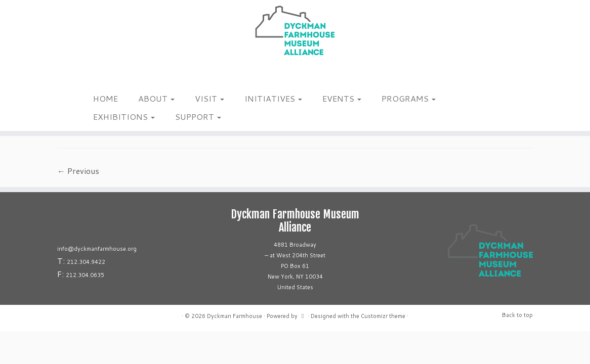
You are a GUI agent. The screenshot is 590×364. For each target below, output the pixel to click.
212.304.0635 (85, 275)
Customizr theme (383, 316)
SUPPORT (198, 117)
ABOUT (156, 98)
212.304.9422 (86, 262)
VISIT (209, 98)
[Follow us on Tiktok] (102, 75)
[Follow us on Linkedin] (109, 75)
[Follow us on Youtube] (115, 75)
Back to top (517, 315)
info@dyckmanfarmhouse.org (97, 249)
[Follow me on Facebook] (95, 75)
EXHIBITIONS (124, 117)
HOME (106, 98)
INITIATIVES (273, 98)
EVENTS (342, 98)
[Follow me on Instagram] (89, 75)
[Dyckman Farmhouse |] (295, 30)
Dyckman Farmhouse (235, 316)
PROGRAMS (409, 98)
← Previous (78, 171)
